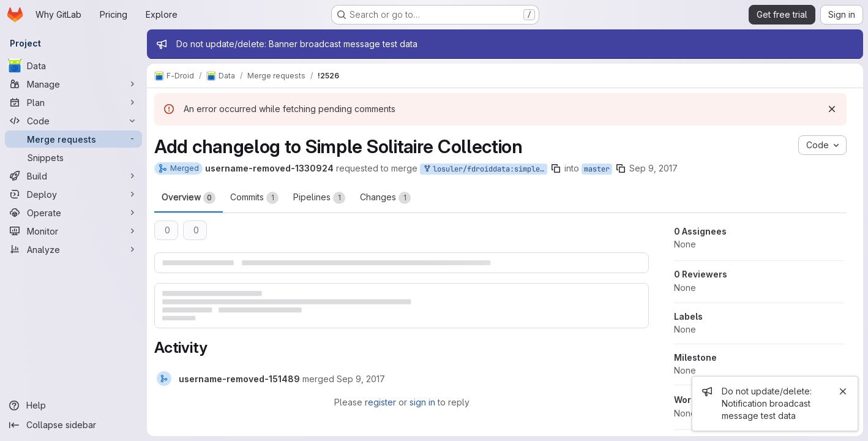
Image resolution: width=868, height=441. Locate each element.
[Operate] (73, 213)
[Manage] (73, 84)
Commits (254, 198)
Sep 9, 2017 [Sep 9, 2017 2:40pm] (653, 168)
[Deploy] (73, 194)
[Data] (73, 66)
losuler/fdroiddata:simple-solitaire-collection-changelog (485, 169)
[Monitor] (73, 231)
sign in (422, 402)
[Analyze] (73, 249)
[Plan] (73, 102)
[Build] (73, 176)
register (380, 402)
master (597, 169)
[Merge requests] (73, 139)
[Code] (73, 121)
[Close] (843, 391)
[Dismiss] (832, 109)
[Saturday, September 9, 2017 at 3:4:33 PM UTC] (361, 379)
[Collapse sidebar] (73, 425)
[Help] (73, 405)
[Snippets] (73, 157)
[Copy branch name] (556, 168)
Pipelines (319, 198)
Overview (189, 198)
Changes (385, 198)
